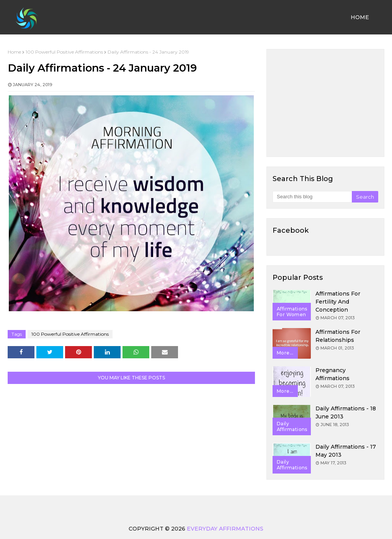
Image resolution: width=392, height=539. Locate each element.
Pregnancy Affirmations (332, 374)
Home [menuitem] (360, 17)
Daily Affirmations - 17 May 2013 (346, 451)
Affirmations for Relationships (338, 336)
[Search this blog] (312, 197)
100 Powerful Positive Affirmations (64, 52)
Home (14, 52)
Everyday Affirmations (225, 529)
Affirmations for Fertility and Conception (338, 302)
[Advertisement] (325, 103)
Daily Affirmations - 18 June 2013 (346, 412)
